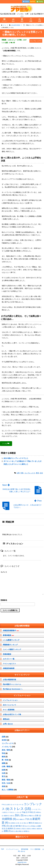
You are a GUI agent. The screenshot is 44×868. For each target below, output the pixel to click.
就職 (3, 763)
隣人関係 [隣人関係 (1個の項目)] (20, 831)
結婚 (3, 770)
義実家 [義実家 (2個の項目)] (12, 829)
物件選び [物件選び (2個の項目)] (20, 826)
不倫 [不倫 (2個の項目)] (25, 812)
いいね (6, 444)
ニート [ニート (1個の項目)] (34, 809)
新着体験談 (8, 635)
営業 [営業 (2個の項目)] (38, 816)
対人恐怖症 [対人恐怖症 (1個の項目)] (13, 823)
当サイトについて (10, 705)
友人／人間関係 (8, 790)
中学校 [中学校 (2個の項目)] (32, 812)
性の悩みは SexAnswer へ (13, 689)
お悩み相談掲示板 (10, 680)
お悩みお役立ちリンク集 (12, 714)
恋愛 (3, 737)
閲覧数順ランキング (10, 645)
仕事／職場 (6, 767)
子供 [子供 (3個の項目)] (28, 819)
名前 (22, 600)
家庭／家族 (6, 780)
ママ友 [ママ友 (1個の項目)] (11, 812)
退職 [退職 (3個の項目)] (7, 831)
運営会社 (6, 719)
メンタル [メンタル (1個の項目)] (18, 812)
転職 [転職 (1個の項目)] (34, 829)
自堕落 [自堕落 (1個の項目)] (19, 829)
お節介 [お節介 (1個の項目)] (9, 805)
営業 (22, 473)
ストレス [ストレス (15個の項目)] (20, 809)
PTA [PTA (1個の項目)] (4, 805)
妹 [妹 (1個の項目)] (18, 819)
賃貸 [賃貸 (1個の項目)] (29, 829)
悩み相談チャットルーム (12, 684)
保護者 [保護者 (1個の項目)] (7, 816)
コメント (4, 572)
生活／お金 (6, 783)
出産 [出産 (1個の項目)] (12, 816)
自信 (41, 473)
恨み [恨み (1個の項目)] (26, 823)
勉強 (3, 757)
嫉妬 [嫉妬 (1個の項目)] (22, 819)
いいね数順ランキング (11, 640)
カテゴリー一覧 (9, 659)
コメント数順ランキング (12, 649)
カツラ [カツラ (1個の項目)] (15, 805)
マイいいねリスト (10, 664)
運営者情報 (25, 849)
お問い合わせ (8, 724)
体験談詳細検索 (9, 668)
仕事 (18, 473)
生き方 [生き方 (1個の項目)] (28, 826)
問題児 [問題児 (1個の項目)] (32, 816)
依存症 (4, 740)
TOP (2, 849)
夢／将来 (5, 760)
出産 (3, 773)
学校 (3, 753)
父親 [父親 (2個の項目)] (12, 826)
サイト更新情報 (9, 710)
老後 (3, 786)
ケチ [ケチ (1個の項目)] (21, 805)
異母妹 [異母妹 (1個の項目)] (34, 826)
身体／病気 (6, 750)
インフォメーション (10, 700)
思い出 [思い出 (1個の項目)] (20, 823)
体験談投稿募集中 (11, 631)
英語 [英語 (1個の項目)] (24, 829)
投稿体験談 (7, 654)
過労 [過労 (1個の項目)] (13, 831)
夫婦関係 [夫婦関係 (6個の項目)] (9, 819)
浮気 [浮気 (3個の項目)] (5, 826)
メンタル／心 (7, 747)
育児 (3, 776)
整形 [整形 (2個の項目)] (32, 823)
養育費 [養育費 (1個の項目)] (26, 831)
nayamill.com (22, 862)
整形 (37, 473)
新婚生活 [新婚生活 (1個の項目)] (38, 823)
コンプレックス (30, 473)
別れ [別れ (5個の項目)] (19, 815)
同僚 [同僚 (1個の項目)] (26, 816)
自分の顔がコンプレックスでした (16, 458)
